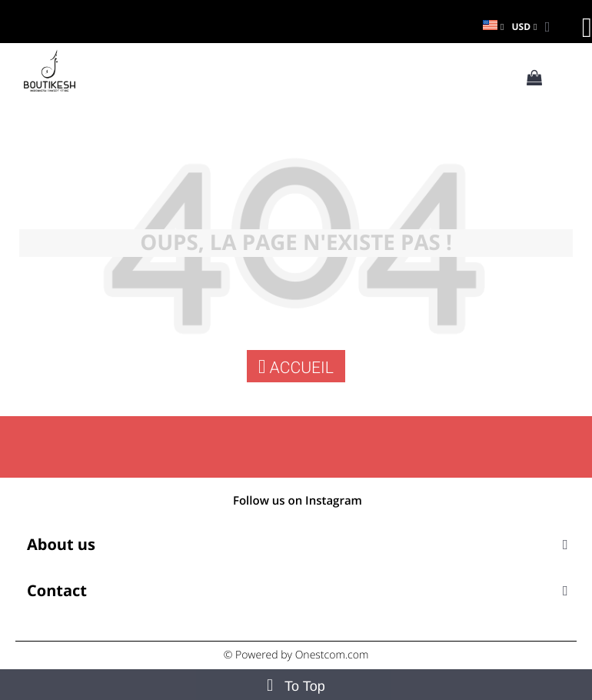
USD (521, 27)
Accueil (296, 367)
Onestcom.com (332, 655)
